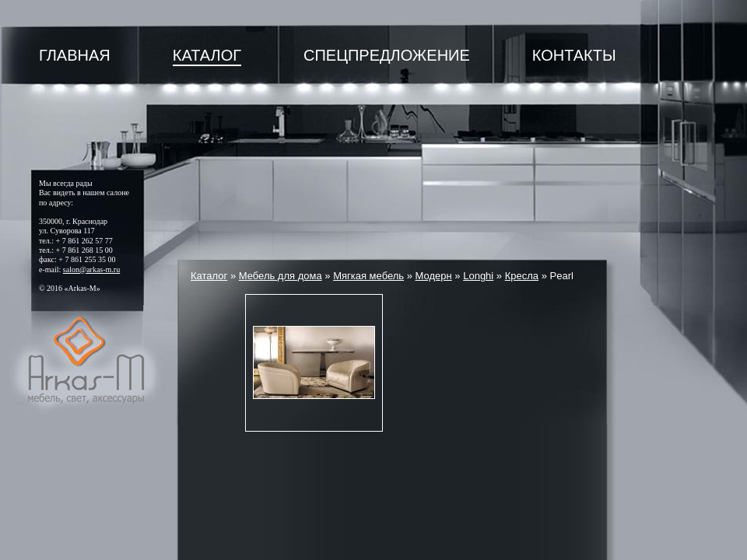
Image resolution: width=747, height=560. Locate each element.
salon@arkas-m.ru (91, 269)
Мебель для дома (281, 276)
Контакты (574, 55)
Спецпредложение (387, 55)
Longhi (478, 276)
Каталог (207, 55)
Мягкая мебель (368, 276)
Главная (75, 55)
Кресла (522, 276)
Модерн (434, 276)
